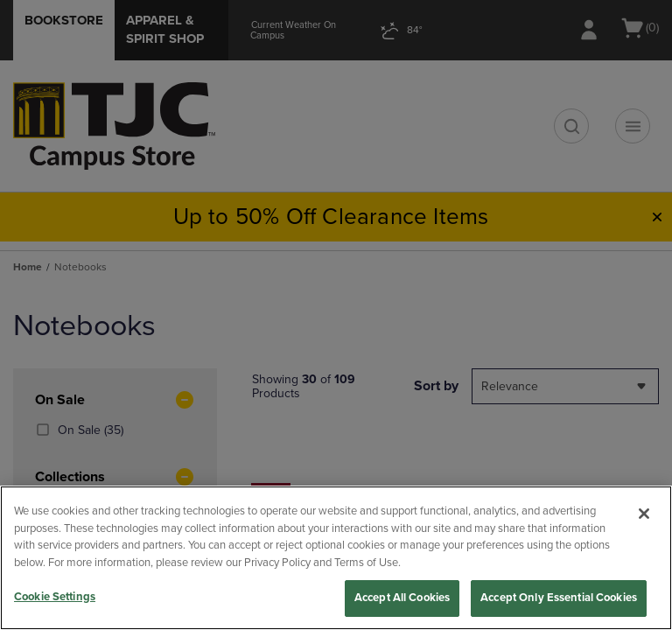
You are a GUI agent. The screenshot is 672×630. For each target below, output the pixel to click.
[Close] (644, 514)
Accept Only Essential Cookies (559, 598)
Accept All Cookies (402, 598)
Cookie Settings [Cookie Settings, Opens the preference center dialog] (55, 597)
